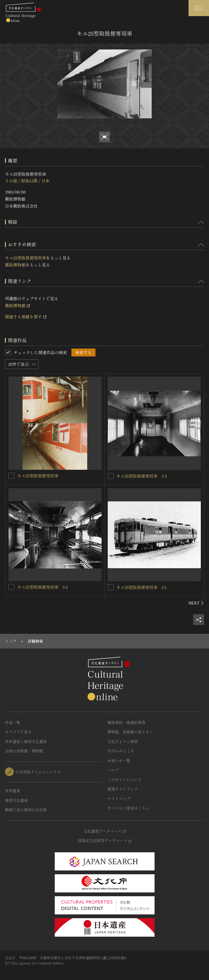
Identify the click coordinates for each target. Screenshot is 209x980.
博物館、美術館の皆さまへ (130, 732)
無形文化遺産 (16, 800)
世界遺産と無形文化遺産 (26, 741)
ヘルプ (113, 770)
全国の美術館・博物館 (24, 751)
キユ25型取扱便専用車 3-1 (142, 587)
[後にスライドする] (196, 603)
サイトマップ (119, 799)
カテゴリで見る (18, 732)
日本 (46, 181)
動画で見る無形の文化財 (26, 810)
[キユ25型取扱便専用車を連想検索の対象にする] (11, 476)
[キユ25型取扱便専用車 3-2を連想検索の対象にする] (11, 587)
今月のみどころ (121, 751)
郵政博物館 (15, 265)
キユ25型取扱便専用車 (25, 258)
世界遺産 (13, 791)
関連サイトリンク (123, 789)
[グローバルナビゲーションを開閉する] (199, 8)
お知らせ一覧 (119, 760)
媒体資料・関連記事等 (126, 722)
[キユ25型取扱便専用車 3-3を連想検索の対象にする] (111, 476)
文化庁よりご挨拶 (123, 741)
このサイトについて (125, 780)
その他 (11, 181)
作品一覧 (13, 722)
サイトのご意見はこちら (128, 808)
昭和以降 (29, 181)
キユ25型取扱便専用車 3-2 (42, 587)
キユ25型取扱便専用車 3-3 (142, 476)
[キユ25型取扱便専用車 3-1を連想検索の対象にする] (111, 587)
